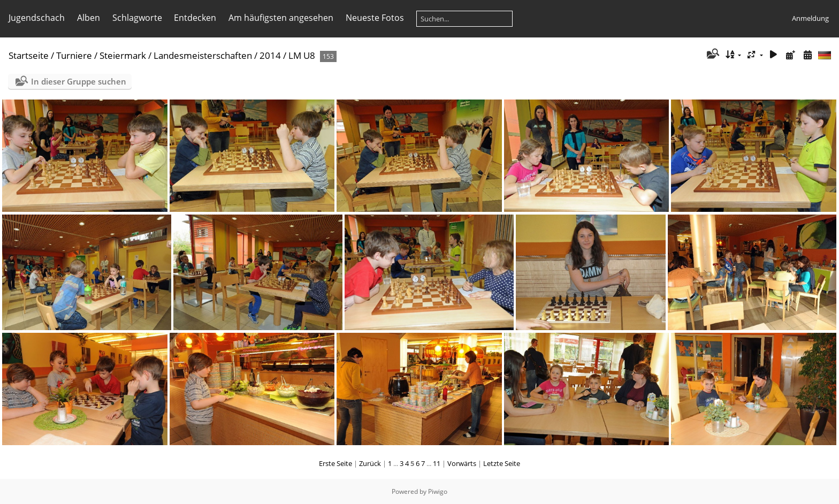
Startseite (29, 55)
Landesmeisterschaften (203, 55)
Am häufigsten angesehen (281, 18)
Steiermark (123, 55)
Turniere (74, 55)
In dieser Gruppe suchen (79, 81)
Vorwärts (462, 463)
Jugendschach (37, 18)
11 (437, 463)
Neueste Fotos (375, 18)
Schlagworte (137, 18)
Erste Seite (335, 463)
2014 (270, 55)
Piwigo (438, 491)
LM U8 (302, 55)
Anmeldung (810, 18)
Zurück (370, 463)
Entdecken (195, 18)
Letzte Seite (502, 463)
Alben (89, 18)
